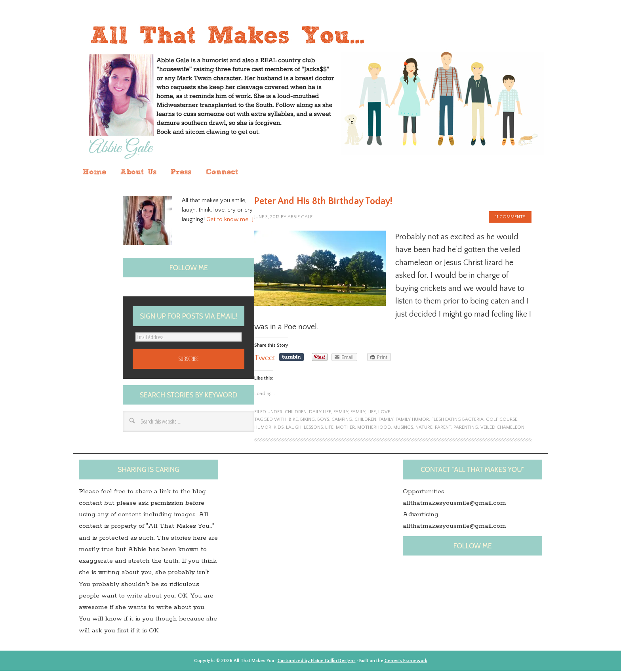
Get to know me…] (230, 220)
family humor (412, 421)
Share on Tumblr (291, 358)
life (372, 413)
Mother (345, 428)
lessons (313, 428)
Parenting (466, 428)
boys (323, 421)
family (341, 413)
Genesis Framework (406, 661)
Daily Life (320, 413)
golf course (502, 421)
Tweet (265, 359)
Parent (443, 428)
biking (308, 421)
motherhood (374, 428)
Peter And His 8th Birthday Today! (323, 202)
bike (293, 421)
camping (342, 421)
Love (384, 413)
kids (279, 428)
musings (403, 428)
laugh (294, 428)
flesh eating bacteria (457, 421)
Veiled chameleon (502, 428)
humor (263, 428)
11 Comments (510, 218)
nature (424, 428)
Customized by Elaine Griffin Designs (317, 661)
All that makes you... (310, 89)
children (296, 413)
